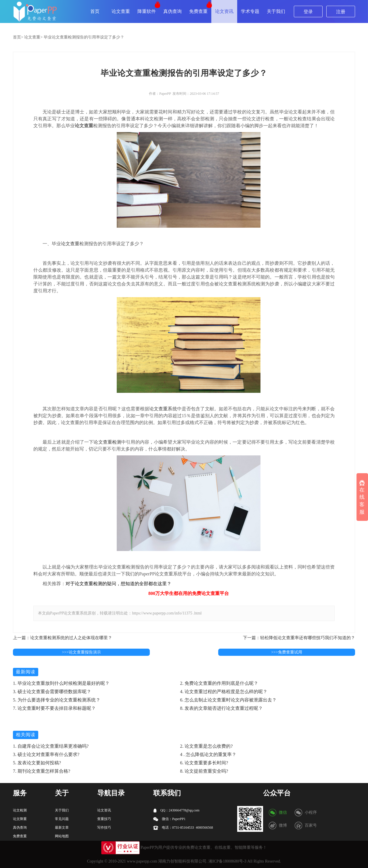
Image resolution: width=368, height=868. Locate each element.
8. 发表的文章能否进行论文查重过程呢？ (221, 708)
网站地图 (62, 836)
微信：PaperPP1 (169, 819)
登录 (308, 12)
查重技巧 (104, 819)
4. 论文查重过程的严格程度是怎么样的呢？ (224, 692)
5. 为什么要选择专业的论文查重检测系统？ (57, 700)
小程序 (311, 812)
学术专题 (250, 11)
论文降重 (20, 819)
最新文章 (62, 828)
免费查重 (198, 11)
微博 (283, 825)
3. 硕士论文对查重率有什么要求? (46, 754)
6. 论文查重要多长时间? (204, 763)
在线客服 (362, 497)
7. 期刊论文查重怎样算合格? (42, 771)
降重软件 (147, 11)
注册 (341, 12)
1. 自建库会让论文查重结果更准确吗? (51, 746)
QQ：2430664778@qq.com (176, 810)
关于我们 (276, 11)
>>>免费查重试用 (287, 652)
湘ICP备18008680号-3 (227, 861)
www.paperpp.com (142, 861)
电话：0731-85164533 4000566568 (183, 828)
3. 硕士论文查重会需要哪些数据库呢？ (52, 692)
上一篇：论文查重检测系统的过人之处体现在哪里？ (63, 638)
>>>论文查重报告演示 (81, 652)
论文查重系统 (163, 409)
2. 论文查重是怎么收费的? (206, 746)
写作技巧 (104, 828)
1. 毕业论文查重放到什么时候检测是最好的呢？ (61, 683)
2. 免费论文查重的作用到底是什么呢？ (219, 683)
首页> (18, 37)
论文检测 (20, 810)
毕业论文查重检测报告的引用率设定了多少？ (84, 37)
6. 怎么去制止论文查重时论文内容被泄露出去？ (228, 700)
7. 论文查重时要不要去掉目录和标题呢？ (54, 708)
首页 (95, 11)
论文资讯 (224, 11)
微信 (283, 812)
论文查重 (121, 11)
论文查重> (33, 37)
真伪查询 (172, 11)
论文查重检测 (107, 442)
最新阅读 (26, 672)
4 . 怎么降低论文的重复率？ (208, 754)
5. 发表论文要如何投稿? (37, 763)
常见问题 (62, 819)
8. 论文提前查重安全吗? (204, 771)
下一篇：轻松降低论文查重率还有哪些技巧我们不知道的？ (299, 638)
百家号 (311, 825)
